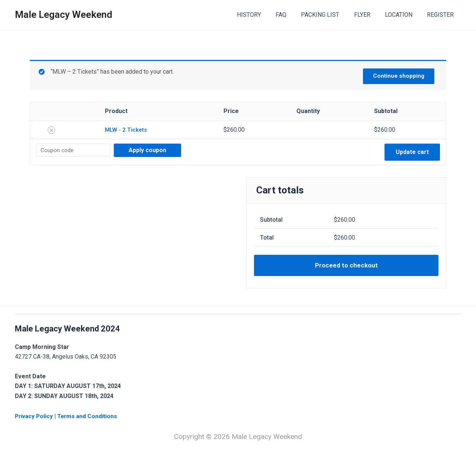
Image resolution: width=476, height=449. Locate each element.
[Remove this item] (51, 130)
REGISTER (442, 15)
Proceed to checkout (346, 266)
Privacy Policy (36, 416)
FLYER (369, 15)
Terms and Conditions (90, 416)
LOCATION (403, 15)
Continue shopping (397, 75)
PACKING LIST (330, 15)
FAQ (293, 15)
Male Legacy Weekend (64, 15)
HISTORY (264, 15)
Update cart (412, 152)
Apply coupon (151, 150)
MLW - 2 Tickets (126, 130)
